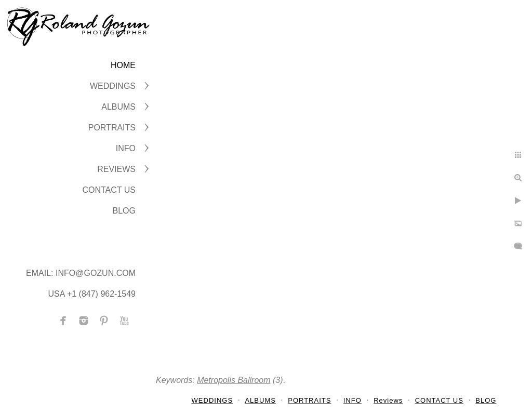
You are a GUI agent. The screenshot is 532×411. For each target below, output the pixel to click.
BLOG (124, 211)
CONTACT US (109, 190)
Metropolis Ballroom (234, 380)
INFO (126, 148)
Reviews (116, 169)
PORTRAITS (112, 128)
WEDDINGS (113, 86)
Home (123, 65)
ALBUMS (118, 107)
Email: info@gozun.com (81, 273)
